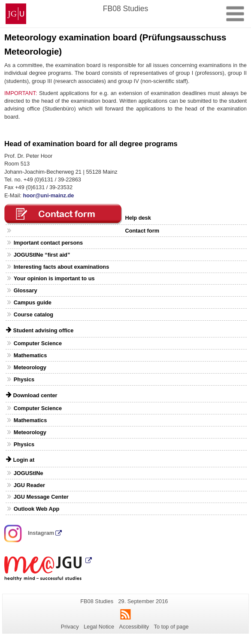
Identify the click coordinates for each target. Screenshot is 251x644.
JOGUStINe (29, 473)
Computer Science (38, 343)
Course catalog (33, 314)
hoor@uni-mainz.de (48, 195)
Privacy (70, 627)
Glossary (26, 290)
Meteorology (30, 367)
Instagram (29, 533)
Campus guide (33, 302)
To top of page (171, 627)
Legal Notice (99, 627)
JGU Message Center (41, 497)
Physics (24, 379)
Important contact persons (48, 243)
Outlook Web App (37, 509)
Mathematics (30, 355)
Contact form (142, 231)
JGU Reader (29, 485)
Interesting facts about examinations (62, 267)
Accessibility (134, 627)
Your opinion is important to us (54, 278)
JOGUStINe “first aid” (42, 255)
